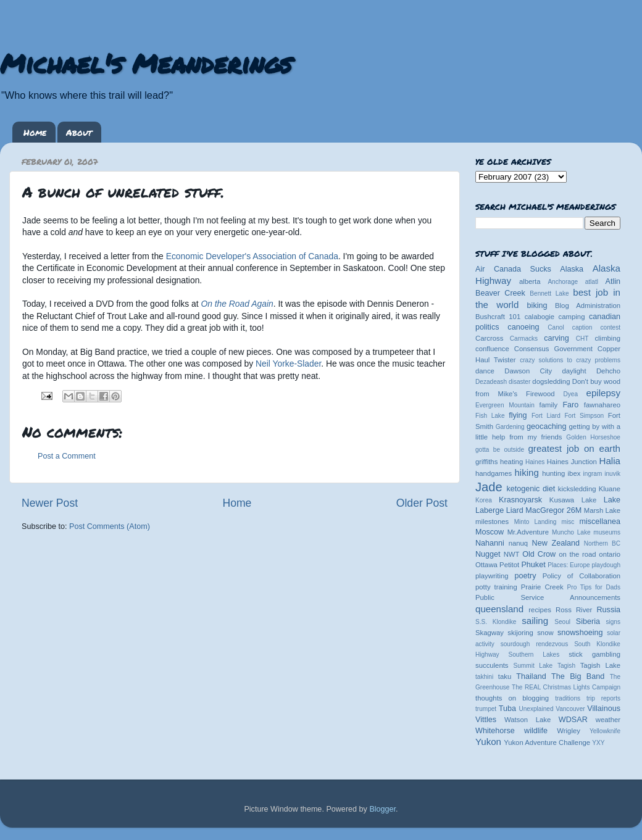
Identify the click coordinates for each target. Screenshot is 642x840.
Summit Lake (533, 666)
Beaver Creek (500, 293)
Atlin (613, 281)
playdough (606, 565)
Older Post (422, 503)
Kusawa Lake (573, 500)
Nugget (488, 554)
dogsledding (551, 381)
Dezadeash (491, 382)
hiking (526, 472)
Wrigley (569, 731)
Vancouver (570, 709)
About (79, 132)
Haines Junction (572, 462)
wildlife (536, 731)
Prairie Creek (542, 587)
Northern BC (602, 543)
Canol (556, 327)
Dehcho (608, 371)
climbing (607, 338)
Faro (570, 405)
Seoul (562, 622)
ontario (610, 554)
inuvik (612, 474)
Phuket (533, 565)
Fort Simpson (584, 416)
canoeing (523, 327)
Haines (535, 462)
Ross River (574, 610)
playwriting (492, 576)
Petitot (509, 565)
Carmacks (524, 339)
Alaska (572, 269)
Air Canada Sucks (513, 269)
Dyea (571, 394)
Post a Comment (67, 456)
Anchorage (563, 282)
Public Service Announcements (548, 597)
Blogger (382, 809)
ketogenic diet (531, 489)
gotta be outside (500, 450)
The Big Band (578, 676)
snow (545, 633)
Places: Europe (569, 565)
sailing (535, 621)
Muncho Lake (571, 532)
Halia (610, 461)
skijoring (520, 633)
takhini (484, 677)
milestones (492, 522)
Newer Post (50, 503)
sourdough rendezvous (535, 644)
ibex (574, 473)
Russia (609, 610)
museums (607, 532)
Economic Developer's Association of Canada (252, 256)
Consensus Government (553, 349)
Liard (515, 510)
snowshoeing (580, 633)
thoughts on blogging (512, 698)
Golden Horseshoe (593, 437)
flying (518, 415)
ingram (593, 474)
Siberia (588, 622)
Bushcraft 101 (498, 317)
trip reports (603, 698)
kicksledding (577, 489)
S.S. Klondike (496, 622)
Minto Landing (536, 522)
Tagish (566, 666)
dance (485, 371)
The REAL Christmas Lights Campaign (566, 687)
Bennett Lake (549, 293)
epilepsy (603, 393)
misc (568, 522)
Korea (484, 500)
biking (537, 306)
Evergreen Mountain (505, 405)
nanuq (519, 543)
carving (557, 338)
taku (505, 676)
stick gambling (594, 654)
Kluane (610, 489)
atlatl (592, 282)
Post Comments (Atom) (110, 526)
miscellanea (600, 522)
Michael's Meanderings (146, 63)
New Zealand (556, 543)
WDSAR (573, 720)
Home (35, 132)
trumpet (486, 709)
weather (608, 720)
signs (613, 622)
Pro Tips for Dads (594, 587)
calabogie (540, 317)
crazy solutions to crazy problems (570, 360)
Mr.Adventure (528, 532)
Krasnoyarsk (520, 500)
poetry (525, 576)
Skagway (490, 633)
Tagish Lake (600, 665)
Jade (489, 487)
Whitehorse (495, 731)
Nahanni (490, 543)
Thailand (531, 676)
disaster (519, 382)
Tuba (507, 709)
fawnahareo (602, 405)
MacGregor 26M (553, 510)
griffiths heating (499, 462)
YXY (598, 743)
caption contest (596, 327)
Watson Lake (527, 720)
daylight (574, 371)
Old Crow (539, 554)
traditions (568, 698)
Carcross (489, 338)
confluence (492, 349)
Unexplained (536, 709)
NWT (512, 554)
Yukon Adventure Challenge (547, 742)
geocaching (546, 426)
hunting (553, 473)
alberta (530, 281)
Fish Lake (490, 416)
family (549, 405)
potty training (496, 587)
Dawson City (528, 371)
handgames (494, 473)
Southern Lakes (534, 655)
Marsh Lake (602, 510)
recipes (540, 610)
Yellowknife (605, 731)
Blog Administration (588, 306)
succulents (492, 665)
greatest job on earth (574, 448)
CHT (582, 339)
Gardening (510, 427)
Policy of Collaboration (582, 576)
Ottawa (486, 565)
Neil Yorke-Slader (288, 364)
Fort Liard (546, 416)
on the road (577, 554)
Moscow (490, 532)
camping (572, 317)
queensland (499, 609)
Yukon (488, 742)
